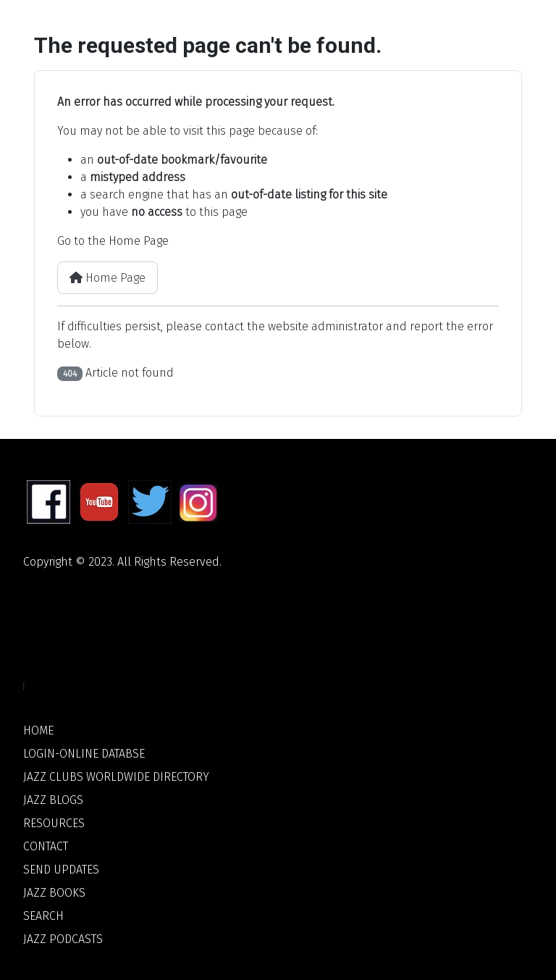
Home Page (108, 278)
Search (43, 916)
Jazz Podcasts (63, 939)
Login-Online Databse (84, 754)
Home (38, 730)
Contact (46, 846)
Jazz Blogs (53, 800)
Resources (54, 823)
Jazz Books (54, 893)
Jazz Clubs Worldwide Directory (116, 777)
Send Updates (61, 870)
